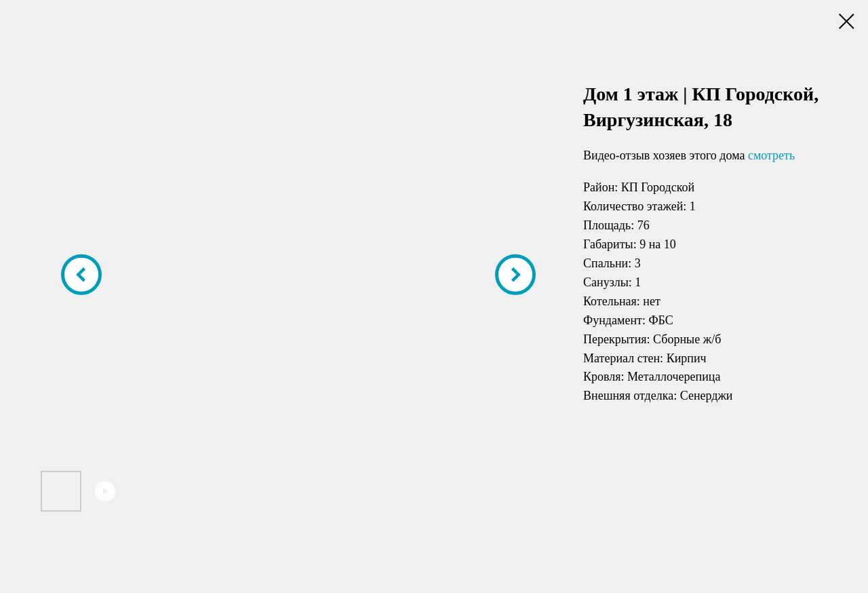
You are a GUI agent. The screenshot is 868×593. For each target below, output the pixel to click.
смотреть (771, 155)
